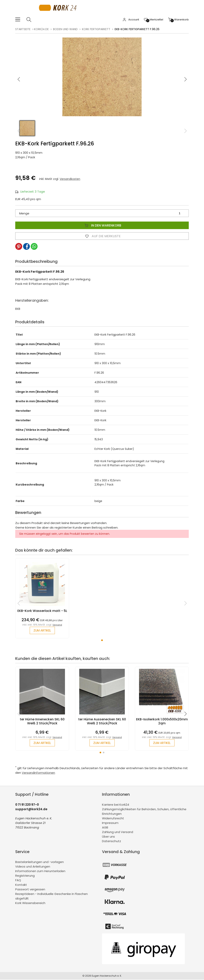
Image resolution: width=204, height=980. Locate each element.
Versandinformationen (38, 773)
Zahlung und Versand (118, 833)
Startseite (23, 29)
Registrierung (25, 876)
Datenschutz (112, 842)
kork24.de (41, 29)
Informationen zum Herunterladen (40, 871)
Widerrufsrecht (113, 819)
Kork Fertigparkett (96, 29)
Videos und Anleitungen (33, 867)
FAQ (18, 881)
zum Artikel (42, 631)
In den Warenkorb (102, 225)
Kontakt (21, 885)
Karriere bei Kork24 (116, 805)
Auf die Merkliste (102, 236)
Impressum (110, 823)
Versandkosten (70, 179)
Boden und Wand (65, 29)
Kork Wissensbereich (30, 903)
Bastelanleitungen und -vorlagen (40, 862)
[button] (185, 79)
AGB (105, 828)
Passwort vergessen (30, 890)
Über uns (108, 837)
